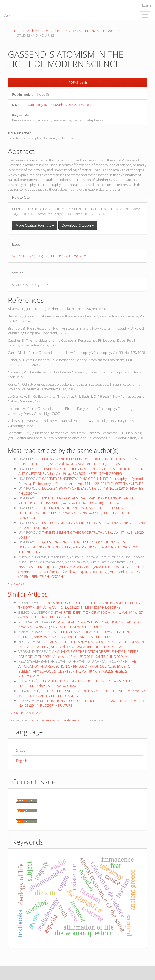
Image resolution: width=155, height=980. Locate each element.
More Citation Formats (35, 225)
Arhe (9, 16)
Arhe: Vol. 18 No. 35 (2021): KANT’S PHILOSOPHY (90, 657)
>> (23, 584)
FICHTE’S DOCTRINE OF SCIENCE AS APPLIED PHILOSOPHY (86, 691)
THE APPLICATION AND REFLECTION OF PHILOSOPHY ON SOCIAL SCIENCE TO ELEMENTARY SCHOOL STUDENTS (77, 666)
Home (16, 31)
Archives (34, 31)
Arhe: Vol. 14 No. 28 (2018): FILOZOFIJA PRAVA (85, 464)
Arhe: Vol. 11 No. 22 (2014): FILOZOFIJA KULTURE (106, 484)
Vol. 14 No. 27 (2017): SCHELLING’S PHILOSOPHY (83, 31)
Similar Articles (28, 594)
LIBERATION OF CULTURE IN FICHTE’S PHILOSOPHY (84, 701)
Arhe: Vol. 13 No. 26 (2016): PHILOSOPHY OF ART (88, 647)
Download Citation (78, 225)
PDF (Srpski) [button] (78, 82)
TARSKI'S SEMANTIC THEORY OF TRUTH (73, 532)
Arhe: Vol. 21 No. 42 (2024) (57, 686)
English (22, 761)
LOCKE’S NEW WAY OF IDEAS (65, 488)
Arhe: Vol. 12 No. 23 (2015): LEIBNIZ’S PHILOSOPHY (82, 607)
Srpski (21, 750)
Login (146, 5)
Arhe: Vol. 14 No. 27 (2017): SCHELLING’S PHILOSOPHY (60, 627)
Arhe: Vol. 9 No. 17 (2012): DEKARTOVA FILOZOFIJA (72, 637)
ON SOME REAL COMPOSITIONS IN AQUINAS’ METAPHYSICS (97, 622)
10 (33, 713)
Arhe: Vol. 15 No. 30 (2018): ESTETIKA (91, 503)
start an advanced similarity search (55, 720)
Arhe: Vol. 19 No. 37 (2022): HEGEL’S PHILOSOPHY (84, 473)
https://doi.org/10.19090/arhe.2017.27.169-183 (55, 105)
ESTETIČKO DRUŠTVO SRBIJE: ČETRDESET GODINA (81, 523)
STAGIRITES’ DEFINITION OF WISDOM (83, 612)
